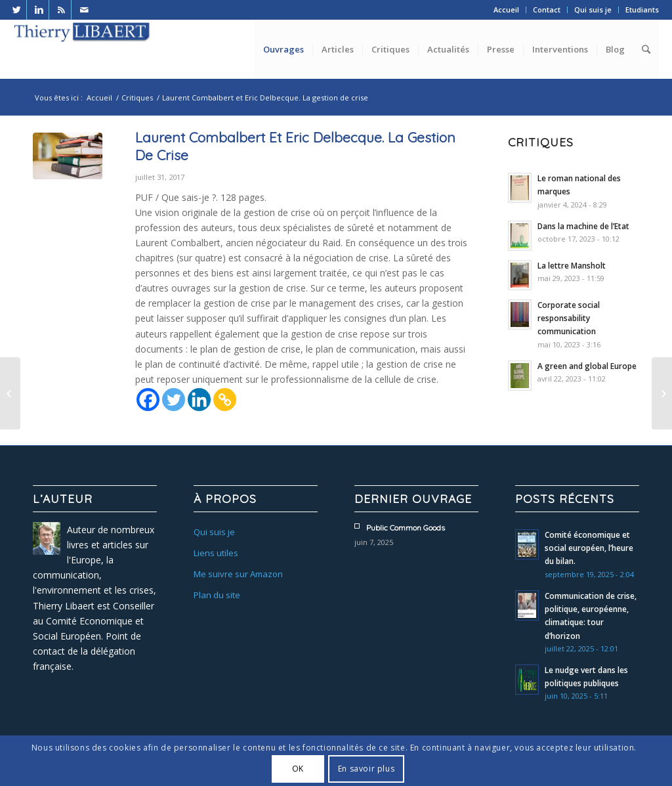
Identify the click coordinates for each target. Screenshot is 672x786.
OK (298, 769)
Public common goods (406, 528)
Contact (547, 10)
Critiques (137, 98)
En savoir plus (366, 769)
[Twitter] (174, 400)
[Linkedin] (199, 400)
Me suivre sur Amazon (238, 574)
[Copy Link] (225, 400)
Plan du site (217, 595)
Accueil (506, 10)
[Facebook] (148, 400)
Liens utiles (216, 553)
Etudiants (642, 10)
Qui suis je (593, 10)
